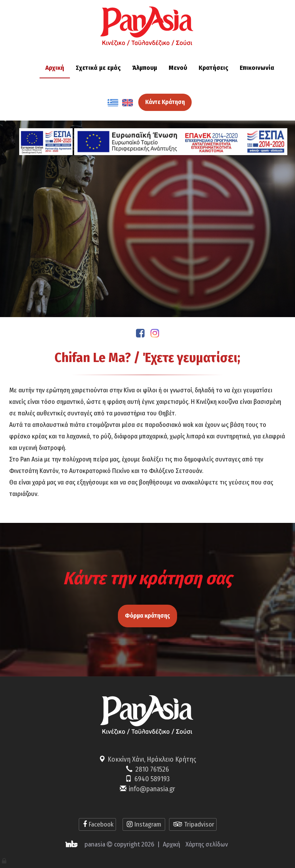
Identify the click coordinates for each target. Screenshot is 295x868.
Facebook (97, 824)
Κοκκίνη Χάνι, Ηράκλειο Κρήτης (152, 759)
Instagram (144, 824)
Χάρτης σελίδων (207, 844)
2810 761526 (152, 769)
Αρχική (172, 844)
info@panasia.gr (152, 789)
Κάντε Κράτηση (165, 102)
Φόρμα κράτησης (147, 612)
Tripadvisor (193, 824)
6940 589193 (152, 779)
